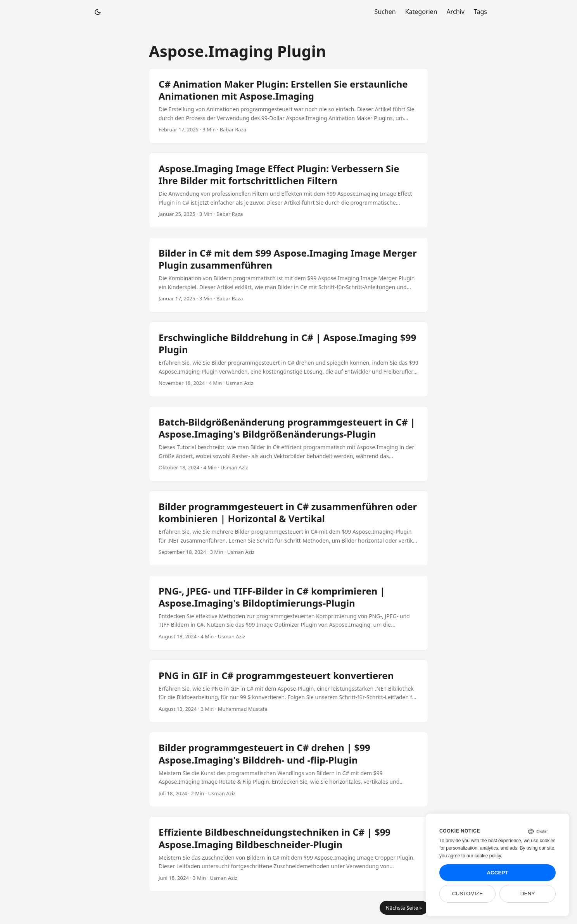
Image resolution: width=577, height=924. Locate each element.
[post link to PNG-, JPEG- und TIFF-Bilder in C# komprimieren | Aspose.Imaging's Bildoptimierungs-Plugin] (288, 613)
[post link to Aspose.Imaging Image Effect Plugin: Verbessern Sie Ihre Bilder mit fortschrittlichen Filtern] (288, 190)
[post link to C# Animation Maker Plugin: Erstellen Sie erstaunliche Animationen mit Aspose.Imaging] (288, 106)
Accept (498, 873)
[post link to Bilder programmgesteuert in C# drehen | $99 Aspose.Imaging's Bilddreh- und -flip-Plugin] (288, 769)
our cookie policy (484, 856)
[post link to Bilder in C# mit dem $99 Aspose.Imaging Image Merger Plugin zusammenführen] (288, 275)
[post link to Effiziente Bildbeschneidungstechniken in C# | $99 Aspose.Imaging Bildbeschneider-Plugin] (288, 854)
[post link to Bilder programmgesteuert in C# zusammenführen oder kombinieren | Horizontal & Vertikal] (288, 528)
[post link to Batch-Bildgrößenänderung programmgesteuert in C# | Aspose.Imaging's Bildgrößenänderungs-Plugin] (288, 444)
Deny (528, 894)
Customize (467, 894)
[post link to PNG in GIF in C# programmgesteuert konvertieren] (288, 691)
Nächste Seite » (404, 908)
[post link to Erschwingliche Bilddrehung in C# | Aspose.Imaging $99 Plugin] (288, 359)
